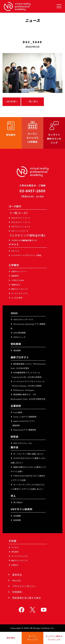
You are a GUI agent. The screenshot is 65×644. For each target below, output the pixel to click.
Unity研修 (18, 412)
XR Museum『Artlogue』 (25, 390)
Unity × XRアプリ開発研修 (25, 417)
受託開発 (17, 350)
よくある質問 (17, 298)
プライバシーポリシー (24, 586)
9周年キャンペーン (19, 271)
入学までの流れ (18, 280)
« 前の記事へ (12, 101)
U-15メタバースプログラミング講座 (26, 255)
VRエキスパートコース (21, 222)
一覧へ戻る (33, 101)
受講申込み (16, 285)
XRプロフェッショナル (21, 227)
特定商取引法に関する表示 (27, 598)
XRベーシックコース (20, 231)
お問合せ (15, 565)
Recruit (17, 580)
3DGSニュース (20, 337)
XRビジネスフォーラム (23, 443)
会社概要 (17, 516)
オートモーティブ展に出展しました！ (29, 454)
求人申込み (18, 502)
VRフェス (15, 251)
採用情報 (17, 520)
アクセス (15, 547)
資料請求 (15, 552)
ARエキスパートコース (21, 218)
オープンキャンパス (20, 293)
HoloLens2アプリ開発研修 (25, 430)
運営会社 (17, 575)
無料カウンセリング (20, 289)
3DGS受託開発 (20, 333)
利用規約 (17, 592)
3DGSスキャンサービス (23, 319)
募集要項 (15, 276)
